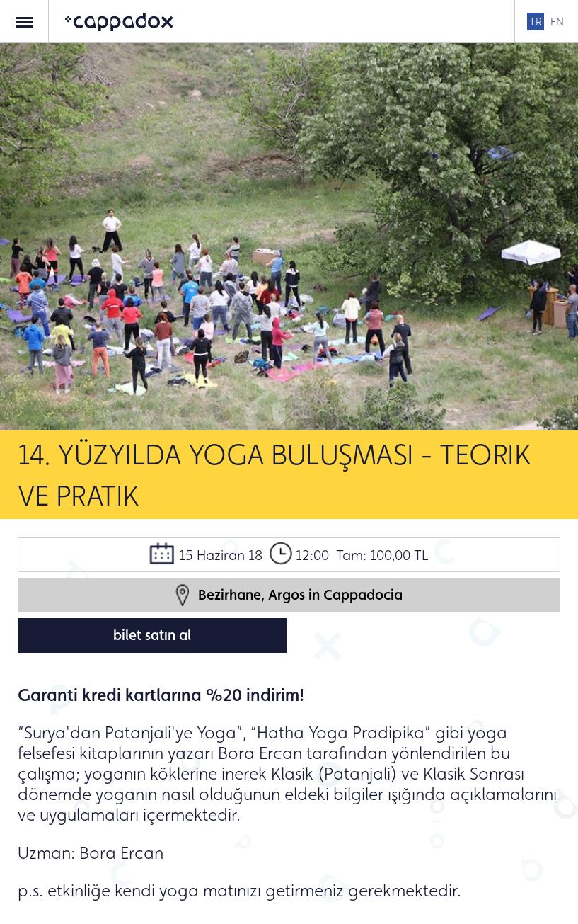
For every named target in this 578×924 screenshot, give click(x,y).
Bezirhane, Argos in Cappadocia (289, 595)
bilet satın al (152, 635)
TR (536, 22)
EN (557, 22)
